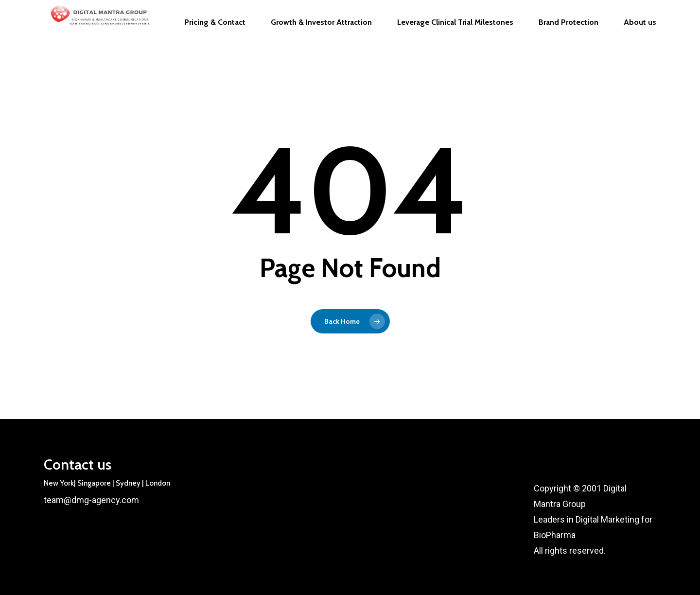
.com (129, 500)
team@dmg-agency (82, 500)
